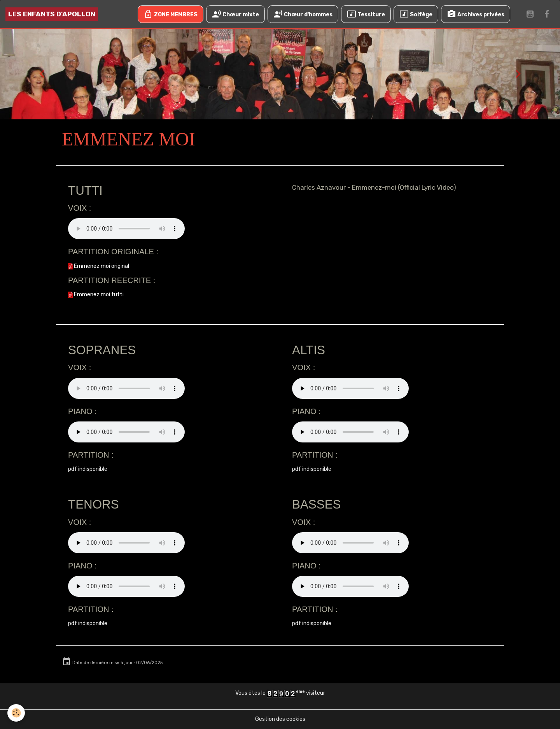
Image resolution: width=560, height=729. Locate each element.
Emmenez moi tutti (96, 295)
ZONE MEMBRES (171, 14)
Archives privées (476, 14)
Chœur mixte (235, 14)
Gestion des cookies (280, 719)
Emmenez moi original (99, 266)
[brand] (52, 14)
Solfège (416, 14)
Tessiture (366, 14)
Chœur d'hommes (303, 14)
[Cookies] (17, 713)
